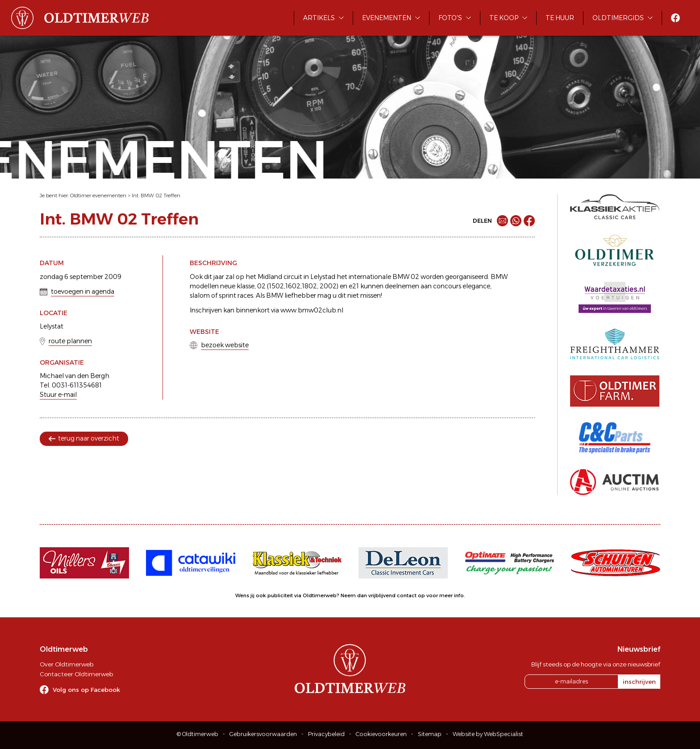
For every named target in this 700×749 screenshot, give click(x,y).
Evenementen (387, 18)
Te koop (504, 18)
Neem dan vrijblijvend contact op (383, 595)
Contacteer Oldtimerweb (76, 674)
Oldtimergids (618, 18)
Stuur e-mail (58, 395)
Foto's (450, 18)
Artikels (319, 18)
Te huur (560, 18)
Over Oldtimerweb (67, 664)
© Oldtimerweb (198, 734)
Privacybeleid (326, 734)
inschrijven (639, 682)
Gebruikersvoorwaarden (263, 734)
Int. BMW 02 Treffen (156, 196)
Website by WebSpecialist (488, 734)
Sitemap (430, 734)
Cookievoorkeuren (381, 734)
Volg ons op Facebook (86, 690)
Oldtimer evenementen (98, 196)
